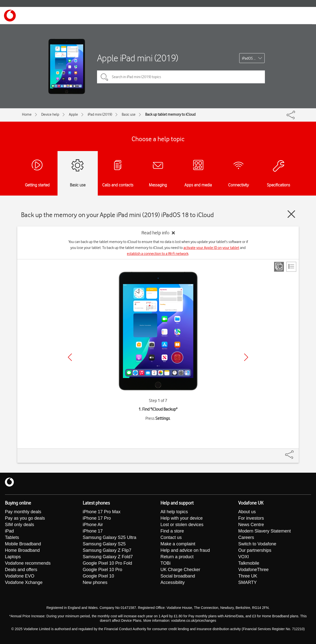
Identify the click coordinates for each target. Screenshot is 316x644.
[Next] (246, 357)
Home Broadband (22, 550)
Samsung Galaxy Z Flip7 (107, 550)
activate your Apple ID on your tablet (211, 248)
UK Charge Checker (180, 570)
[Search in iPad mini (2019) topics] (181, 77)
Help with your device (182, 518)
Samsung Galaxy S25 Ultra (109, 537)
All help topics (174, 512)
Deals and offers (21, 570)
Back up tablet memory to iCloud (170, 114)
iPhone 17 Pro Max (102, 512)
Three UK (248, 576)
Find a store (172, 531)
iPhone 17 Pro (97, 518)
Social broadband (178, 576)
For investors (251, 518)
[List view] (291, 267)
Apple (73, 114)
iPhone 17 (93, 531)
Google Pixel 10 (98, 576)
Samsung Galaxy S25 (104, 544)
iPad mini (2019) (100, 114)
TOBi (166, 563)
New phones (95, 582)
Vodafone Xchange (24, 582)
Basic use (129, 114)
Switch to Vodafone (257, 544)
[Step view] (279, 267)
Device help (50, 114)
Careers (246, 537)
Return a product (177, 557)
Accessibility (173, 582)
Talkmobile (249, 563)
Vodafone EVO (20, 576)
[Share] (295, 452)
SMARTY (247, 582)
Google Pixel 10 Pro (102, 570)
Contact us (171, 537)
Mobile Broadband (23, 544)
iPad (9, 531)
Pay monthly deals (23, 512)
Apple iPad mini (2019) (138, 58)
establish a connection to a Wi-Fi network (158, 254)
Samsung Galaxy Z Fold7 (108, 557)
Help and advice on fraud (185, 550)
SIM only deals (20, 525)
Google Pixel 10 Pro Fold (107, 563)
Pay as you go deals (25, 518)
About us (247, 512)
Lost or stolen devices (182, 525)
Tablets (12, 537)
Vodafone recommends (28, 563)
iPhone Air (93, 525)
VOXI (244, 557)
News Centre (251, 525)
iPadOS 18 (250, 58)
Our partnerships (255, 550)
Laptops (13, 557)
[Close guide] (291, 214)
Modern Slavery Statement (265, 531)
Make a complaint (178, 544)
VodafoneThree (253, 570)
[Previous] (70, 357)
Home (27, 114)
